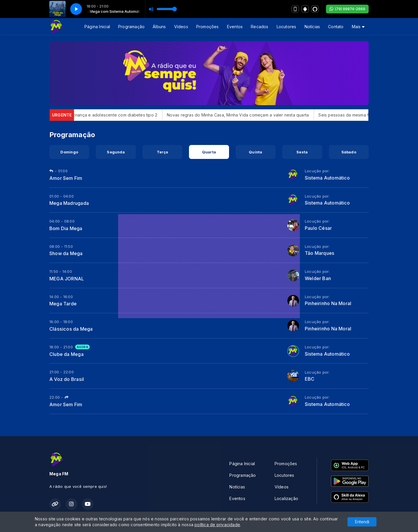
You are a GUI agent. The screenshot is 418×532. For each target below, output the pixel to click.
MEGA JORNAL (67, 279)
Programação (131, 27)
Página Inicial (97, 27)
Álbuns (159, 27)
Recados (260, 27)
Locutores (287, 27)
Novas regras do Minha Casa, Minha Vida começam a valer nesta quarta (244, 115)
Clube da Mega (66, 354)
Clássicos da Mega (71, 329)
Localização (286, 498)
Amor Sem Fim (66, 178)
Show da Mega (66, 253)
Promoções (208, 27)
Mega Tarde (63, 304)
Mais (358, 27)
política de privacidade (217, 525)
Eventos (235, 27)
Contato (336, 27)
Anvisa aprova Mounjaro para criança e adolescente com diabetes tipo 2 (91, 115)
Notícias (312, 27)
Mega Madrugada (69, 203)
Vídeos (181, 27)
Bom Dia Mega (66, 228)
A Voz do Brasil (67, 379)
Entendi (362, 522)
